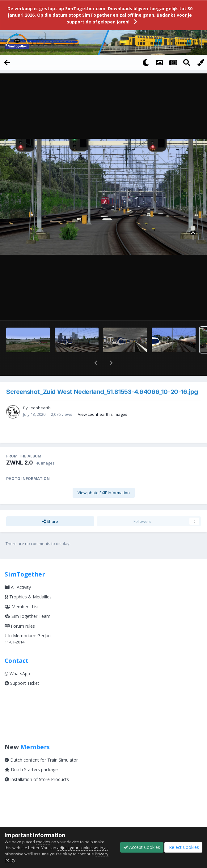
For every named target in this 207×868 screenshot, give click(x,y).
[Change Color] (200, 62)
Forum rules (20, 610)
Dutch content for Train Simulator (41, 744)
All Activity (18, 571)
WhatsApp (17, 657)
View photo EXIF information (104, 477)
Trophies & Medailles (28, 581)
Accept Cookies (142, 847)
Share (50, 505)
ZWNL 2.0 (20, 446)
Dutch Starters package (31, 753)
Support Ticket (22, 667)
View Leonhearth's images (103, 398)
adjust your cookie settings (82, 848)
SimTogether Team (27, 600)
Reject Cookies (183, 847)
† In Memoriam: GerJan (28, 620)
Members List (22, 591)
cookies (43, 842)
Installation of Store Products (37, 763)
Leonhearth (40, 392)
